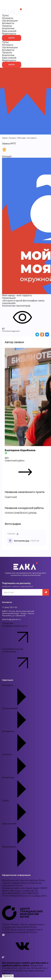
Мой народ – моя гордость (27, 138)
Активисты (8, 23)
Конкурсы (8, 18)
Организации (10, 21)
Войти (12, 38)
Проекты (7, 26)
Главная (5, 138)
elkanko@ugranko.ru (11, 619)
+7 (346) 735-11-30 (10, 607)
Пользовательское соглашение (20, 661)
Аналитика (8, 28)
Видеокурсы (9, 34)
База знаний (9, 31)
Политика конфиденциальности (20, 635)
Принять (8, 976)
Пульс (5, 15)
